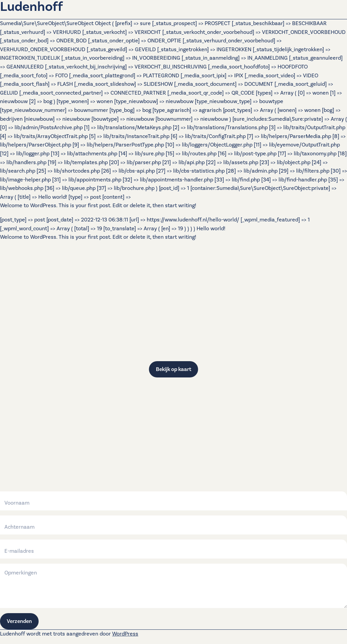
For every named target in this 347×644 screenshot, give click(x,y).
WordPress (125, 634)
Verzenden (19, 621)
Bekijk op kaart (174, 369)
